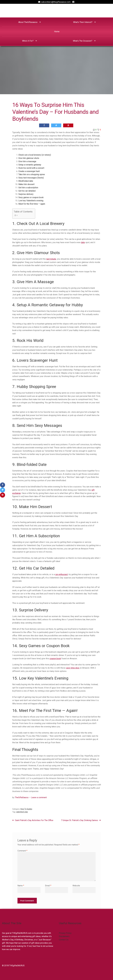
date (83, 242)
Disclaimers (64, 936)
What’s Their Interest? (83, 22)
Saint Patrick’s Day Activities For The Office (34, 820)
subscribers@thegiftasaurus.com (54, 2)
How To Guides (26, 809)
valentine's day (22, 812)
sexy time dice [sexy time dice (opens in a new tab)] (73, 668)
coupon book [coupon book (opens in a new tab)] (55, 659)
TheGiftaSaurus (22, 797)
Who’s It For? (28, 41)
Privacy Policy (65, 933)
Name (21, 886)
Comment (22, 851)
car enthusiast (61, 574)
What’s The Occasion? (83, 41)
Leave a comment (39, 797)
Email (48, 886)
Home (57, 32)
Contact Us (64, 940)
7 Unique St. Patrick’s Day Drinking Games (79, 820)
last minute (51, 259)
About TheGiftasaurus (28, 22)
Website (76, 886)
